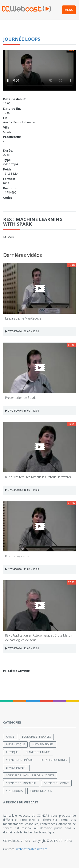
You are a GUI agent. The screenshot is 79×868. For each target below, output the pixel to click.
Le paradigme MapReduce (23, 318)
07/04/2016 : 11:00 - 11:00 (22, 569)
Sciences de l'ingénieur (21, 783)
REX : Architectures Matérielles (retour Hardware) (38, 477)
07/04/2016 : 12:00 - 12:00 (22, 648)
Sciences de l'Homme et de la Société (30, 775)
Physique (12, 752)
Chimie (10, 737)
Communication (41, 791)
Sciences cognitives (54, 760)
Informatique (15, 744)
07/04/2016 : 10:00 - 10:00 (22, 411)
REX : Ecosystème (17, 556)
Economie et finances (36, 737)
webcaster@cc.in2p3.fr (31, 849)
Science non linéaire (20, 760)
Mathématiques (43, 744)
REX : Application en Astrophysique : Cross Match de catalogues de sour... (38, 637)
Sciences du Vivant (56, 783)
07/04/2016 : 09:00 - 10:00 (22, 331)
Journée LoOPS (22, 39)
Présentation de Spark (20, 398)
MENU (69, 10)
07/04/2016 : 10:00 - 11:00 (22, 490)
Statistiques (14, 791)
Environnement (16, 768)
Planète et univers (38, 752)
